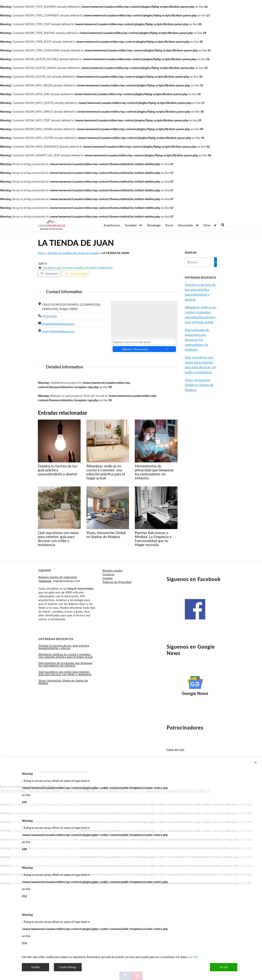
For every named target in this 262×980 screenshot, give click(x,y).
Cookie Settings (68, 967)
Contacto (109, 574)
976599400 (49, 316)
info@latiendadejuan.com (58, 324)
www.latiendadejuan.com (58, 331)
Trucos (169, 225)
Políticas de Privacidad (117, 582)
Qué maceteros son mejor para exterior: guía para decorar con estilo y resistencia (65, 673)
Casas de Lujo (175, 749)
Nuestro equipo (113, 571)
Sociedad (131, 225)
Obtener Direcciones (135, 349)
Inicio (41, 253)
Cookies (108, 578)
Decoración (185, 225)
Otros (207, 225)
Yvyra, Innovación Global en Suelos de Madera (199, 385)
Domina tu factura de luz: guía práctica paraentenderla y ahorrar (64, 647)
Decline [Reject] (35, 967)
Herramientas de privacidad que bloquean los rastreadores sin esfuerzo (197, 340)
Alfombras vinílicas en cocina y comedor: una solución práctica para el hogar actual (66, 656)
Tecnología (154, 225)
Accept (224, 967)
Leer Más (193, 957)
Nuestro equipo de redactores (58, 577)
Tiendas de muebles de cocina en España (73, 253)
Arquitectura (112, 225)
